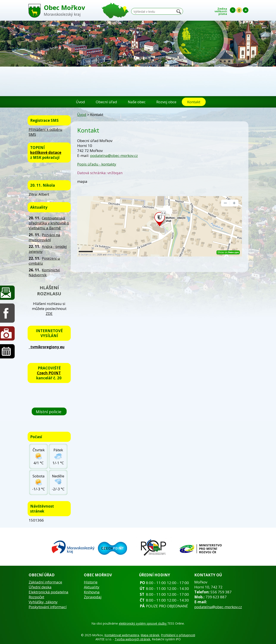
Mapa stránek (150, 635)
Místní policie (49, 412)
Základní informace (45, 582)
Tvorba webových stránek (133, 639)
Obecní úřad (106, 102)
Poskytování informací (48, 607)
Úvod (80, 102)
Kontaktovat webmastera (122, 635)
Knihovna (92, 592)
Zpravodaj (93, 597)
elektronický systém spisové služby (143, 623)
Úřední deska (40, 587)
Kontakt (194, 102)
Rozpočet (36, 597)
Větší (246, 10)
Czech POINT (49, 373)
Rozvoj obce (166, 102)
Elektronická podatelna (49, 592)
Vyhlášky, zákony (43, 602)
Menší (233, 10)
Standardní (239, 10)
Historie (91, 582)
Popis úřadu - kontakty (97, 164)
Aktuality (92, 587)
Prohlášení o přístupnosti (178, 635)
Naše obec (137, 102)
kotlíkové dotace (46, 152)
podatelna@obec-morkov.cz (114, 156)
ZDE (49, 313)
